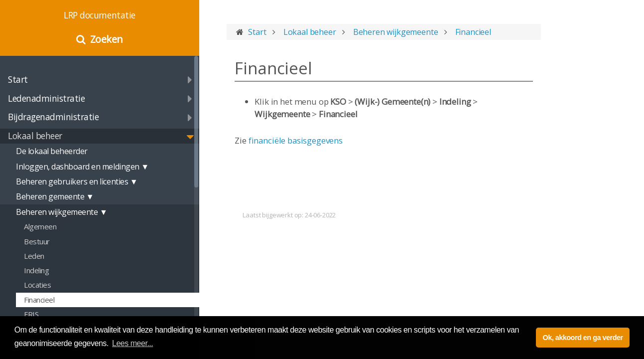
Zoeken (107, 39)
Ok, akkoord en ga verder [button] (582, 338)
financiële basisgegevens (296, 140)
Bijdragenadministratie (53, 117)
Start (18, 79)
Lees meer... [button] (132, 343)
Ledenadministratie (46, 98)
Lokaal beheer (35, 136)
